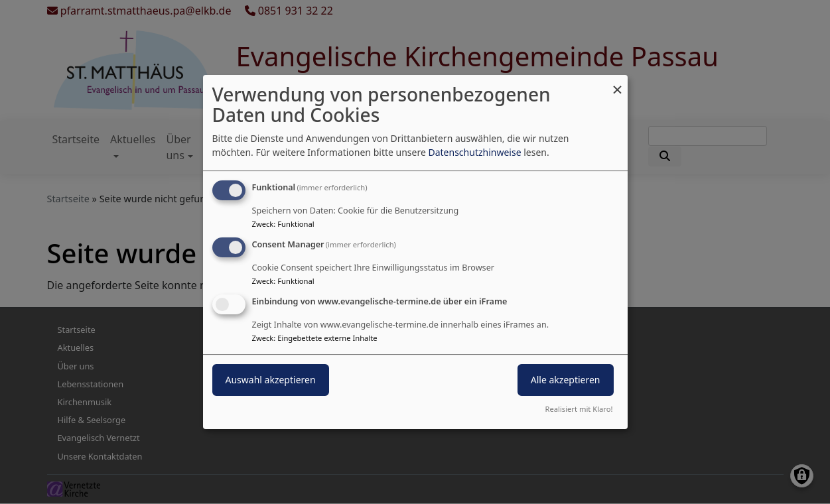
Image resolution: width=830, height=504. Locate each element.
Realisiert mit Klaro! (579, 409)
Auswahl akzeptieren (271, 380)
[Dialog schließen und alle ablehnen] (618, 83)
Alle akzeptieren (566, 380)
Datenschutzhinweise (474, 152)
